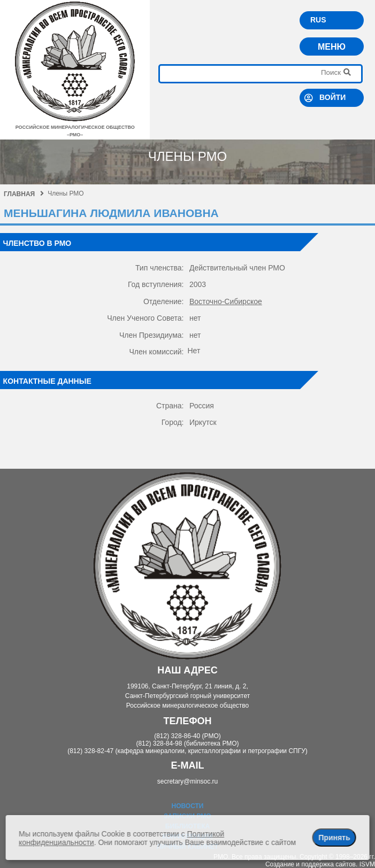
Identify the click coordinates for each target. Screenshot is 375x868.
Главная (24, 194)
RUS (318, 20)
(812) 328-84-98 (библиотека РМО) (187, 743)
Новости (187, 806)
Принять (334, 838)
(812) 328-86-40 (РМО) (187, 736)
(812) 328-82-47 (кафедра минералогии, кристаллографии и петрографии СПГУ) (187, 751)
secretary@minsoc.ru (188, 781)
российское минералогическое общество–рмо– (75, 127)
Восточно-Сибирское (226, 301)
